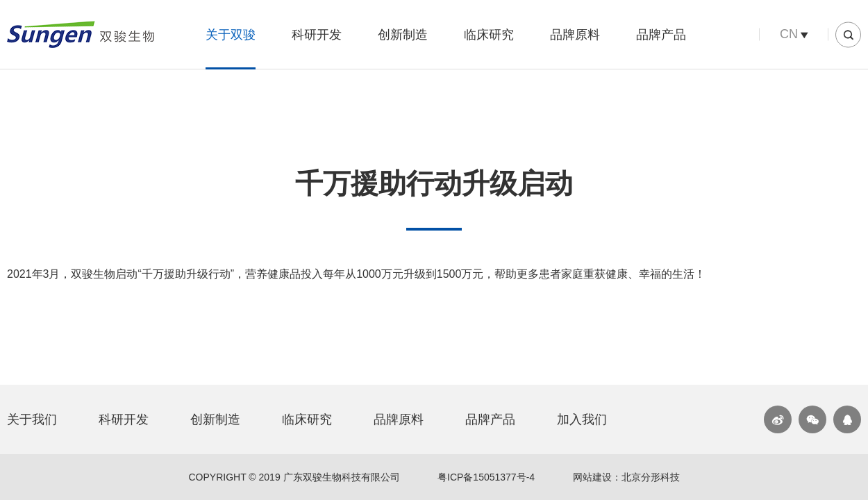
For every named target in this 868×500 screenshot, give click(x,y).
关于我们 (32, 419)
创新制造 (403, 35)
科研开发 (317, 35)
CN (789, 34)
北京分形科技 (651, 477)
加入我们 (582, 419)
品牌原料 (575, 35)
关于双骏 (231, 35)
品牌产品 (661, 35)
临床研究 (489, 35)
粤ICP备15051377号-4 (486, 477)
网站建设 (592, 477)
